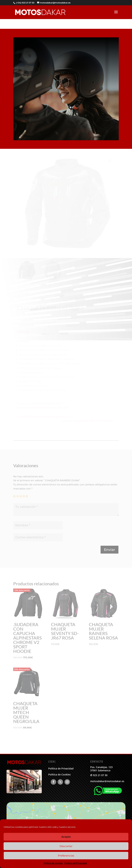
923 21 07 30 (100, 775)
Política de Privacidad (76, 863)
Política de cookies (53, 863)
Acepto (66, 837)
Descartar (66, 846)
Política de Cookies (59, 774)
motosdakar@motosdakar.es (107, 781)
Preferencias (66, 856)
